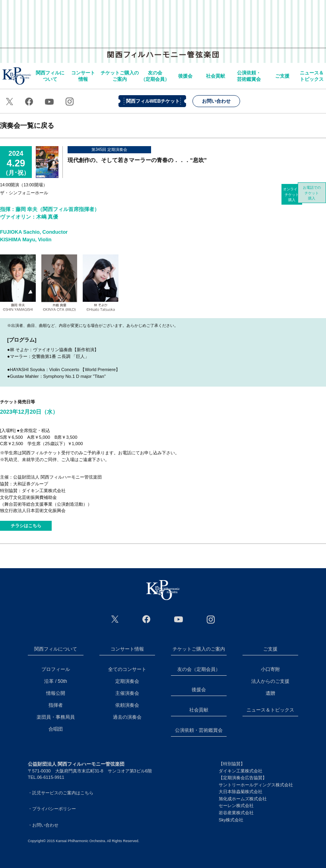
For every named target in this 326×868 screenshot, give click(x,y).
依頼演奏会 (127, 705)
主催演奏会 (127, 693)
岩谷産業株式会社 (236, 813)
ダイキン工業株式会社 (241, 771)
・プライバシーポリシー (52, 809)
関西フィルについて (50, 76)
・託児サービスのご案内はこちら (61, 793)
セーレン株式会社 (236, 805)
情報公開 (56, 693)
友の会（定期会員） (155, 76)
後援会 (185, 76)
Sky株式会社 (231, 820)
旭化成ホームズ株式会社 (243, 799)
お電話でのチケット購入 (316, 195)
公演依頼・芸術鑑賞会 (249, 76)
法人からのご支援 (270, 681)
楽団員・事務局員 (56, 717)
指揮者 (56, 705)
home (17, 76)
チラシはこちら (26, 526)
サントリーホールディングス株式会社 (256, 785)
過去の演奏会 (127, 717)
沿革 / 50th (55, 681)
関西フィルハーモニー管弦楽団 (163, 28)
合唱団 (56, 729)
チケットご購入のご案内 (120, 76)
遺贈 (270, 693)
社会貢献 (215, 76)
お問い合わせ (216, 101)
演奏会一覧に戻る (27, 125)
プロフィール (56, 669)
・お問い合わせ (43, 825)
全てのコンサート (127, 669)
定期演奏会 (127, 681)
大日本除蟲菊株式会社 (241, 792)
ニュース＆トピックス (312, 76)
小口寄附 (270, 669)
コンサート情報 (83, 76)
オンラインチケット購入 (292, 195)
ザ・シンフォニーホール (24, 193)
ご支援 (282, 76)
